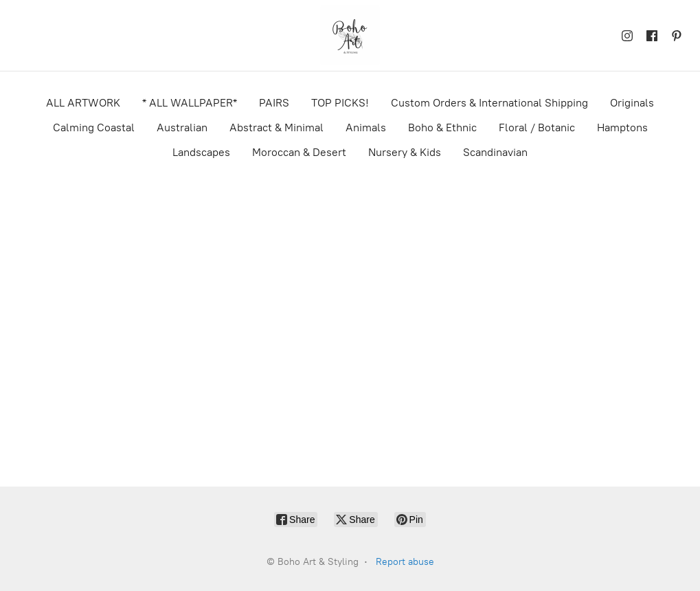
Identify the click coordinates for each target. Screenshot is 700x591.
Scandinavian (495, 152)
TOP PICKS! (340, 103)
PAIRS (274, 103)
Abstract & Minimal (276, 127)
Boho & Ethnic (442, 127)
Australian (182, 127)
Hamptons (622, 127)
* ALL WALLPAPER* (190, 103)
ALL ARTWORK (83, 103)
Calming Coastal (94, 127)
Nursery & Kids (405, 152)
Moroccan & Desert (299, 152)
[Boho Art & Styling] (350, 35)
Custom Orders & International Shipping (489, 103)
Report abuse (405, 562)
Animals (366, 127)
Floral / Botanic (537, 127)
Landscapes (201, 152)
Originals (632, 103)
